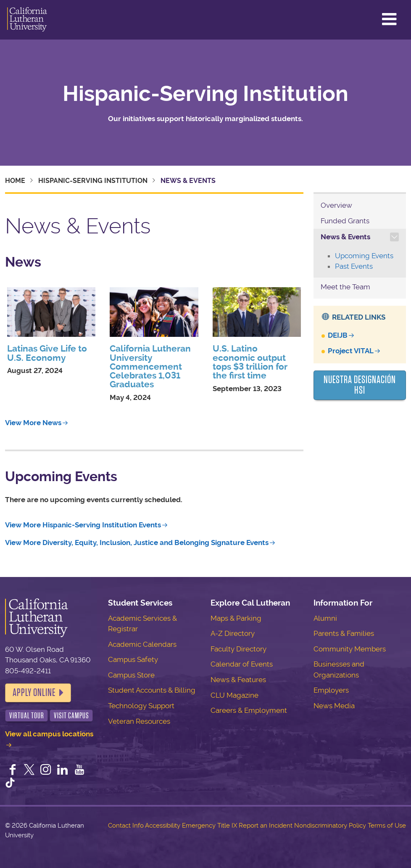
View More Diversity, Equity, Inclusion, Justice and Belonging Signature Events (137, 542)
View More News (33, 423)
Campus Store (131, 675)
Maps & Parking (236, 618)
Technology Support (141, 706)
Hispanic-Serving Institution (205, 94)
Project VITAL (351, 351)
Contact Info (126, 826)
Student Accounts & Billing (152, 690)
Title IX (227, 826)
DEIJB (338, 335)
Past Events (354, 266)
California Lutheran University (27, 20)
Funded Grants (345, 221)
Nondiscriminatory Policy (330, 826)
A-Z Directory (233, 633)
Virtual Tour (27, 716)
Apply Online (34, 693)
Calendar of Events (242, 664)
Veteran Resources (139, 721)
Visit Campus (71, 716)
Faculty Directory (238, 649)
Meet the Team (345, 287)
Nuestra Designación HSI (360, 385)
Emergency (199, 826)
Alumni (325, 618)
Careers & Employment (249, 710)
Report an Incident (266, 826)
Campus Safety (133, 659)
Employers (331, 690)
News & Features (238, 680)
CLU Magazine (234, 695)
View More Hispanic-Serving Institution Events (83, 525)
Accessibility (163, 826)
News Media (334, 706)
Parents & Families (344, 633)
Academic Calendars (142, 644)
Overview (336, 205)
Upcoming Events (364, 256)
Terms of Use (387, 826)
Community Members (350, 649)
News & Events (345, 237)
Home (15, 181)
